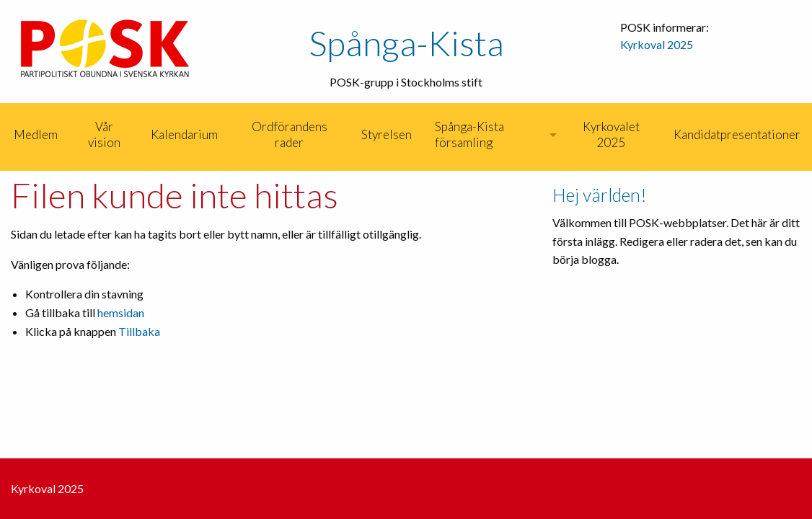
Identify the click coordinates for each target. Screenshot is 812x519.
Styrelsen (387, 134)
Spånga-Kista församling (469, 134)
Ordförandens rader (290, 134)
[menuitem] (1, 135)
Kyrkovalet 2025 (611, 134)
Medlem (36, 134)
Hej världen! (600, 195)
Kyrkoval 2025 (657, 44)
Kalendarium (184, 134)
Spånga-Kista (406, 43)
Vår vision (104, 134)
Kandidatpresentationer (737, 134)
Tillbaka (139, 331)
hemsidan (121, 312)
